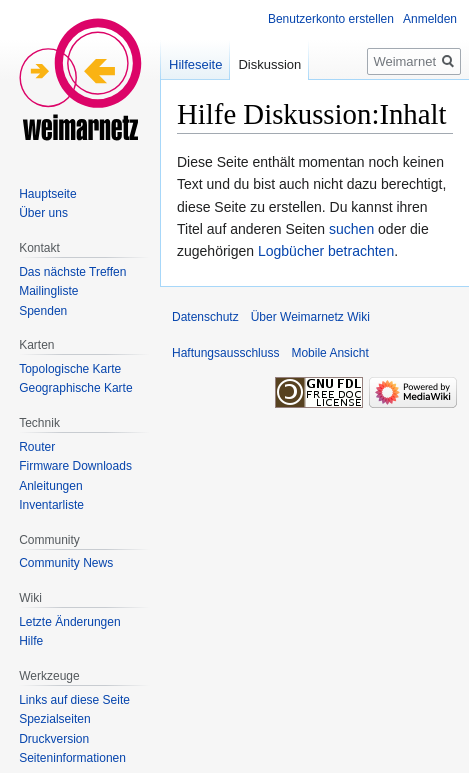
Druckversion (54, 739)
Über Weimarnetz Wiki (310, 317)
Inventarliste (51, 505)
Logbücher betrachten (326, 251)
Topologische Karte (70, 369)
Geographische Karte (75, 388)
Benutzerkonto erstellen (331, 19)
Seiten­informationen (72, 758)
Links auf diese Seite (74, 700)
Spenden (43, 311)
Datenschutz (205, 317)
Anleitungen (50, 486)
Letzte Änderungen (69, 622)
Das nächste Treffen (72, 272)
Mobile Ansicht (329, 353)
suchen (351, 229)
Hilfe (31, 641)
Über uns (43, 213)
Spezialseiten (54, 719)
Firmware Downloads (75, 466)
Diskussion (269, 64)
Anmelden (430, 19)
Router (37, 447)
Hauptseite (47, 194)
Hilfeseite (195, 64)
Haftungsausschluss (225, 353)
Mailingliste (48, 291)
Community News (66, 563)
